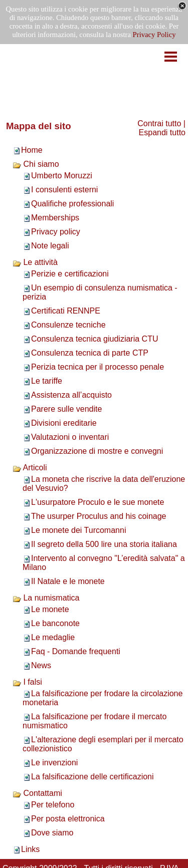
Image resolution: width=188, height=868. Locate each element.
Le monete (50, 609)
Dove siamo (52, 833)
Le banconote (55, 623)
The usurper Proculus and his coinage (99, 516)
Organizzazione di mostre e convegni (97, 451)
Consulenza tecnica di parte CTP (90, 353)
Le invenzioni (54, 763)
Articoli (30, 468)
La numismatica (46, 598)
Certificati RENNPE (66, 311)
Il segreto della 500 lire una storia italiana (104, 544)
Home (32, 150)
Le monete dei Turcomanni (78, 530)
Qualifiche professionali (72, 204)
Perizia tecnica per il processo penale (98, 367)
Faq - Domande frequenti (76, 651)
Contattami (37, 793)
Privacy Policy (154, 35)
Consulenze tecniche (68, 325)
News (41, 665)
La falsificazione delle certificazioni (92, 777)
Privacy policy (56, 232)
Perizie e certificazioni (70, 274)
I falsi (27, 682)
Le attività (35, 262)
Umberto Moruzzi (62, 176)
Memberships (55, 218)
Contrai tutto (159, 123)
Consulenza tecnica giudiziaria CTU (95, 339)
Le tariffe (47, 381)
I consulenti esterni (64, 190)
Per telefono (53, 805)
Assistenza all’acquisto (71, 395)
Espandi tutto (162, 132)
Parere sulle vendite (66, 409)
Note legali (50, 246)
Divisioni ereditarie (64, 423)
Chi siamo (36, 164)
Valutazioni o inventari (70, 437)
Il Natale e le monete (68, 581)
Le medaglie (53, 637)
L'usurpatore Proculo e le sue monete (98, 502)
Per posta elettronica (68, 819)
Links (30, 849)
